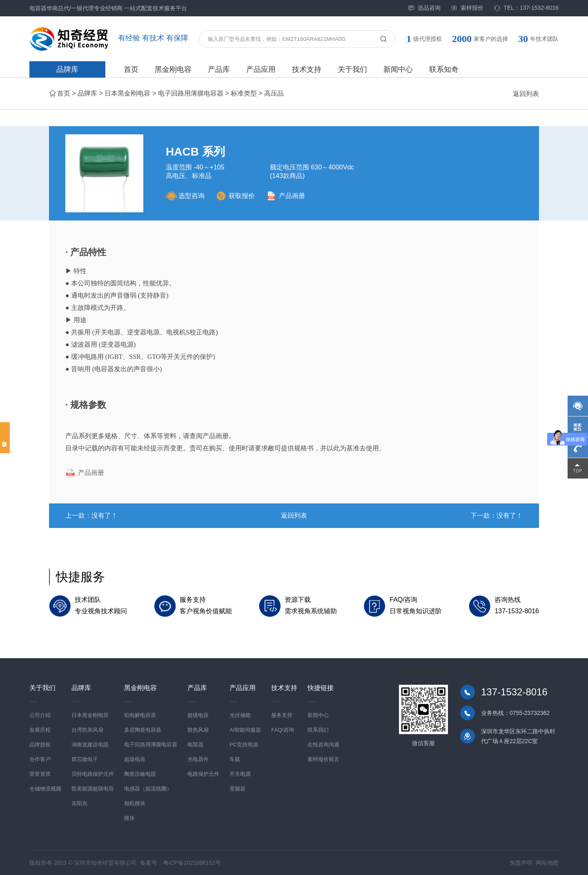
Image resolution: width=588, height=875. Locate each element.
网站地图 (547, 862)
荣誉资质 (40, 774)
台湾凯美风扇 (87, 729)
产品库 (219, 69)
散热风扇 (198, 729)
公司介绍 (40, 715)
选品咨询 (424, 8)
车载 (235, 759)
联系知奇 (444, 69)
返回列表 (526, 94)
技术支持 (307, 69)
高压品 (274, 93)
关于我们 (352, 69)
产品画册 (286, 196)
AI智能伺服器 (245, 729)
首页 (131, 69)
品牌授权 (40, 744)
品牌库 (67, 69)
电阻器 (195, 744)
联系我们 (318, 729)
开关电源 (240, 774)
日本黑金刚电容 (127, 93)
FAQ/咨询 (283, 729)
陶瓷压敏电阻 (140, 774)
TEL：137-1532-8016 (526, 8)
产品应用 (261, 69)
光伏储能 (240, 715)
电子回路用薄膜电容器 (191, 93)
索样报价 (467, 8)
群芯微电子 (85, 759)
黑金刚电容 (173, 69)
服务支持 (282, 715)
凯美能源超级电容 (93, 788)
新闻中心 (398, 69)
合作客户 (40, 759)
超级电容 (135, 759)
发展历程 (40, 729)
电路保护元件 (203, 774)
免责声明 (521, 862)
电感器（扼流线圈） (148, 788)
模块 (129, 818)
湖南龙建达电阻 (90, 744)
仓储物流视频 (45, 788)
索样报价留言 (323, 759)
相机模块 (135, 803)
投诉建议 (5, 438)
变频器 (237, 788)
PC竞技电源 (244, 744)
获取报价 (236, 196)
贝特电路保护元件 (93, 774)
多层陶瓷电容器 (143, 729)
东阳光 (79, 803)
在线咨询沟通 (323, 744)
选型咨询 (185, 196)
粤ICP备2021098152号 (192, 862)
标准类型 (244, 93)
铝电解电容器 (140, 715)
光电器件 (198, 759)
